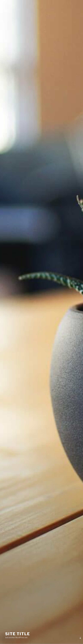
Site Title (18, 634)
